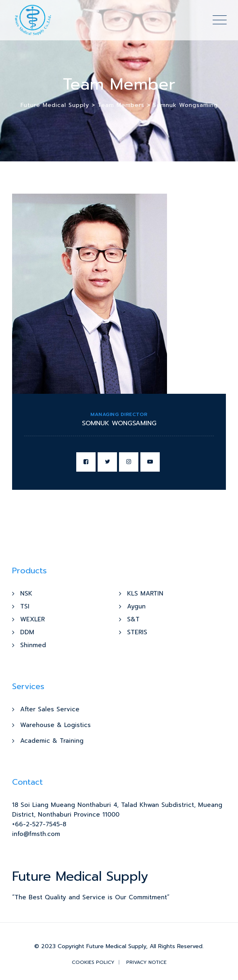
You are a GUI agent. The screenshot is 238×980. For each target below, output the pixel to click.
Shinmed (33, 645)
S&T (133, 619)
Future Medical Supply (116, 946)
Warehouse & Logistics (55, 725)
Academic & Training (52, 741)
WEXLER (32, 619)
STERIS (137, 632)
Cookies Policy (93, 962)
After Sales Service (50, 709)
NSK (26, 593)
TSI (25, 606)
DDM (27, 632)
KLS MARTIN (145, 593)
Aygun (136, 606)
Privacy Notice (146, 962)
